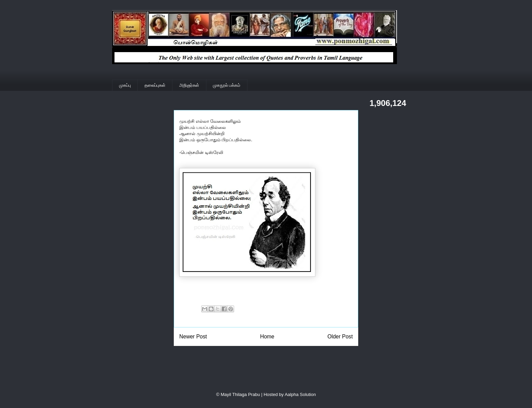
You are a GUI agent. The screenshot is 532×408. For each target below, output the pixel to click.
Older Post (340, 337)
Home (267, 337)
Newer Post (193, 337)
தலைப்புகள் (155, 85)
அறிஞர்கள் (189, 85)
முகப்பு (125, 85)
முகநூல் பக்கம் (227, 85)
